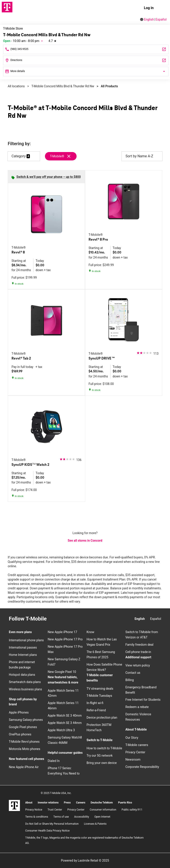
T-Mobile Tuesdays (99, 696)
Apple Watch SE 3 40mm (65, 716)
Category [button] (19, 156)
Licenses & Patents (95, 824)
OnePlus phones (20, 734)
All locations (16, 86)
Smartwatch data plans (25, 682)
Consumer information (103, 810)
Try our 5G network (100, 756)
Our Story (132, 738)
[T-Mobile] (14, 805)
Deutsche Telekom (102, 803)
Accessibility (82, 817)
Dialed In (54, 761)
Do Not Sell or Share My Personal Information (52, 824)
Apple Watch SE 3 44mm (65, 723)
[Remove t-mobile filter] (61, 156)
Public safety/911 (132, 810)
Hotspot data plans (22, 675)
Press (67, 803)
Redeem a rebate (137, 707)
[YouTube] (78, 619)
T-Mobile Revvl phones (24, 742)
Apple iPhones (19, 712)
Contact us (133, 673)
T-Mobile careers (137, 745)
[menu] (162, 8)
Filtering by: (19, 144)
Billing (130, 680)
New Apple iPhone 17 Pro (65, 639)
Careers (81, 803)
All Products (109, 86)
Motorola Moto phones (25, 749)
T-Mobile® (57, 156)
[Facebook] (62, 619)
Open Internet (102, 817)
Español (161, 19)
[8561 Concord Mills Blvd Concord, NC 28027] (86, 60)
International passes (23, 647)
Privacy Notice (34, 810)
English (149, 19)
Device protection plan (102, 718)
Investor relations (48, 803)
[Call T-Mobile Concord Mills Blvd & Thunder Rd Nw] (86, 49)
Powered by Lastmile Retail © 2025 (85, 860)
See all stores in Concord (85, 541)
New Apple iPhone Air (24, 767)
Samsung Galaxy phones (26, 720)
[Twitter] (70, 619)
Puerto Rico (125, 803)
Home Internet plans (23, 655)
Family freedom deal (140, 645)
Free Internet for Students (143, 700)
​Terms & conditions (37, 817)
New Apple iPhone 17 (63, 632)
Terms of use (61, 817)
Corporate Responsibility (142, 767)
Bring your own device (102, 763)
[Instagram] (54, 619)
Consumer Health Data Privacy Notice (47, 831)
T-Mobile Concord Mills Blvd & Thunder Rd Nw (63, 86)
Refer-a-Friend (96, 710)
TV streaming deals (100, 689)
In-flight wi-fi (95, 703)
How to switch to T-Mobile (104, 748)
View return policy (138, 665)
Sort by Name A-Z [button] (142, 156)
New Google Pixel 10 (62, 672)
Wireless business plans (25, 689)
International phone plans (26, 640)
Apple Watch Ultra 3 (61, 730)
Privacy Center (135, 752)
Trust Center (55, 810)
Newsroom (133, 759)
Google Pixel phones (23, 727)
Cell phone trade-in (138, 652)
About (29, 803)
